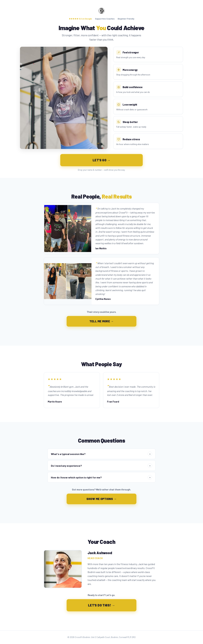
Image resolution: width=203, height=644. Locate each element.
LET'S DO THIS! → (101, 605)
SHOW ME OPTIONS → (102, 499)
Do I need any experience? (101, 466)
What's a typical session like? (101, 454)
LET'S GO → (101, 160)
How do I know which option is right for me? (101, 477)
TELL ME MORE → (102, 321)
